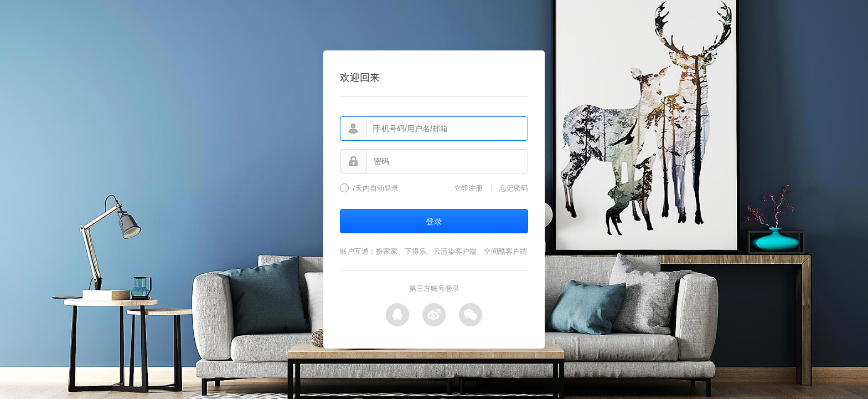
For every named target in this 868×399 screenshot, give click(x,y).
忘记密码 (514, 188)
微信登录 (471, 315)
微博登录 (434, 315)
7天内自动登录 (375, 188)
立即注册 (468, 188)
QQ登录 (397, 315)
